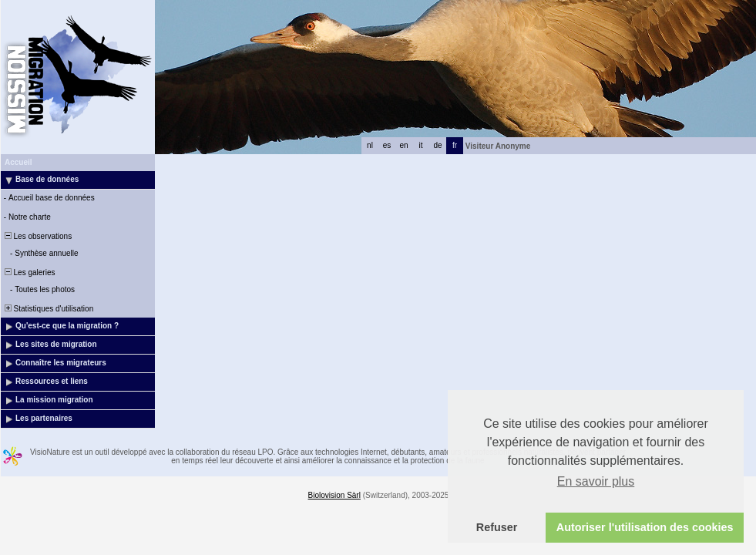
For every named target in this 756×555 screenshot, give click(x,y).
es (387, 145)
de (437, 145)
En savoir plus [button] (596, 481)
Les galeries (29, 272)
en (403, 145)
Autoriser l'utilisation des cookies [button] (645, 527)
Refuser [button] (497, 527)
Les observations (37, 236)
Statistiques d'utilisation (48, 309)
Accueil (18, 162)
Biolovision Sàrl (334, 495)
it (421, 145)
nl (370, 145)
